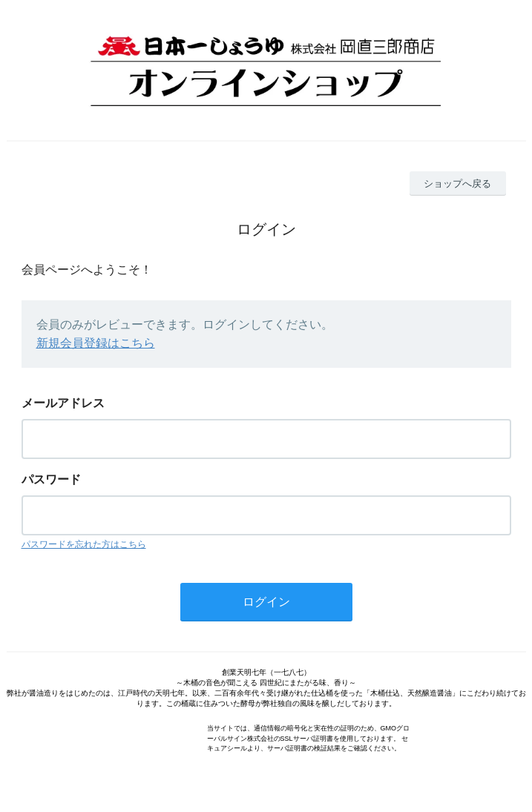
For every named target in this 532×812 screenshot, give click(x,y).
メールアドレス (63, 403)
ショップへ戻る (457, 184)
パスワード (51, 479)
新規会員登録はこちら (96, 343)
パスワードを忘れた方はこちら (84, 544)
